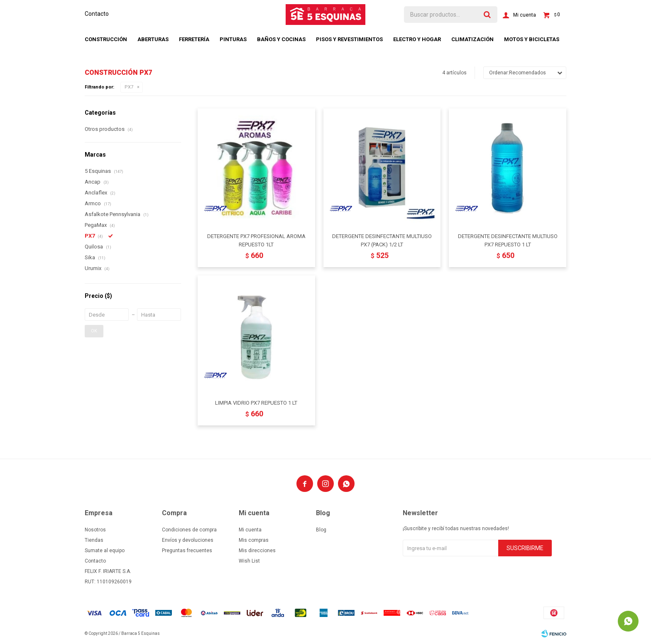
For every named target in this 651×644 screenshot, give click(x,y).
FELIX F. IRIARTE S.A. (108, 571)
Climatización (472, 39)
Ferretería (194, 39)
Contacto (97, 14)
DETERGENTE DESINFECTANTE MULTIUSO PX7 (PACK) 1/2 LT (382, 240)
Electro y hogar (417, 39)
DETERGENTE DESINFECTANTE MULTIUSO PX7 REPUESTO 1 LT (508, 240)
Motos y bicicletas (532, 39)
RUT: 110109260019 (108, 582)
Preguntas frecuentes (187, 551)
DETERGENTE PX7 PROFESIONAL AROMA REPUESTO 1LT (256, 240)
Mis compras (254, 540)
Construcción (106, 39)
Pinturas (233, 39)
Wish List (249, 561)
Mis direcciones (257, 551)
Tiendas (94, 540)
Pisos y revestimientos (349, 39)
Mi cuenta (250, 530)
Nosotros (95, 530)
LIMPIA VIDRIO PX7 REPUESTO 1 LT (256, 403)
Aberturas (153, 39)
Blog (321, 530)
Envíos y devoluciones (188, 540)
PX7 (129, 87)
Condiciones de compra (189, 530)
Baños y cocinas (281, 39)
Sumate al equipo (105, 551)
